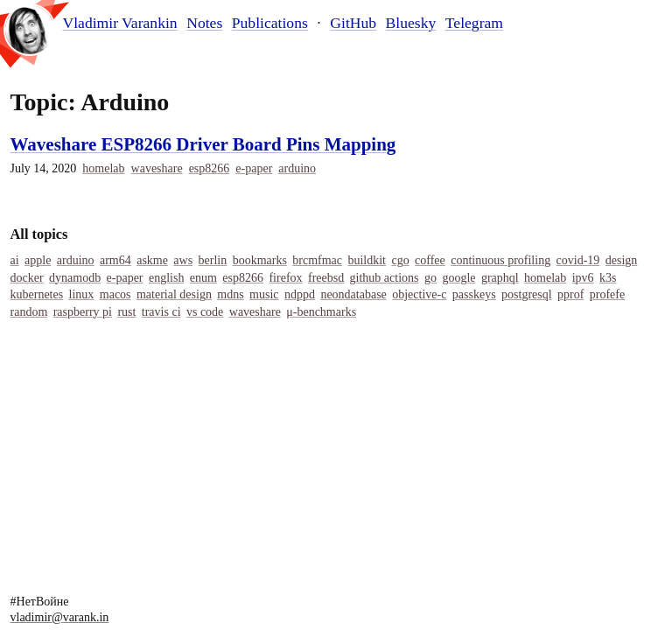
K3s (608, 278)
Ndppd (300, 294)
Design (622, 260)
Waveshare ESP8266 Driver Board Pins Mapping (203, 144)
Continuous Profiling (500, 260)
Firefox (285, 278)
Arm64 (115, 260)
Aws (183, 260)
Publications (270, 23)
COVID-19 (578, 260)
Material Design (174, 294)
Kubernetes (37, 294)
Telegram (474, 23)
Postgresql (527, 294)
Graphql (500, 278)
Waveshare (157, 168)
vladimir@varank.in (60, 617)
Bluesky (411, 23)
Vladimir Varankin (120, 23)
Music (264, 294)
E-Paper (254, 168)
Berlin (213, 260)
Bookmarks (260, 260)
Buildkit (367, 260)
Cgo (400, 260)
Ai (15, 260)
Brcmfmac (317, 260)
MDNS (230, 294)
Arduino (297, 168)
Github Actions (385, 278)
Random (29, 312)
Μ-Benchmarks (321, 312)
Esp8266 (210, 168)
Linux (82, 294)
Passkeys (474, 294)
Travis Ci (161, 312)
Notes (204, 23)
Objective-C (419, 294)
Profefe (607, 294)
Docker (27, 278)
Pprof (570, 294)
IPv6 (583, 278)
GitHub (353, 23)
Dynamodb (75, 278)
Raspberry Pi (83, 312)
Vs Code (205, 312)
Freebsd (326, 278)
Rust (126, 312)
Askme (152, 260)
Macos (115, 294)
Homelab (103, 168)
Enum (203, 278)
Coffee (430, 260)
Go (430, 278)
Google (458, 278)
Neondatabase (353, 294)
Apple (38, 260)
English (166, 278)
